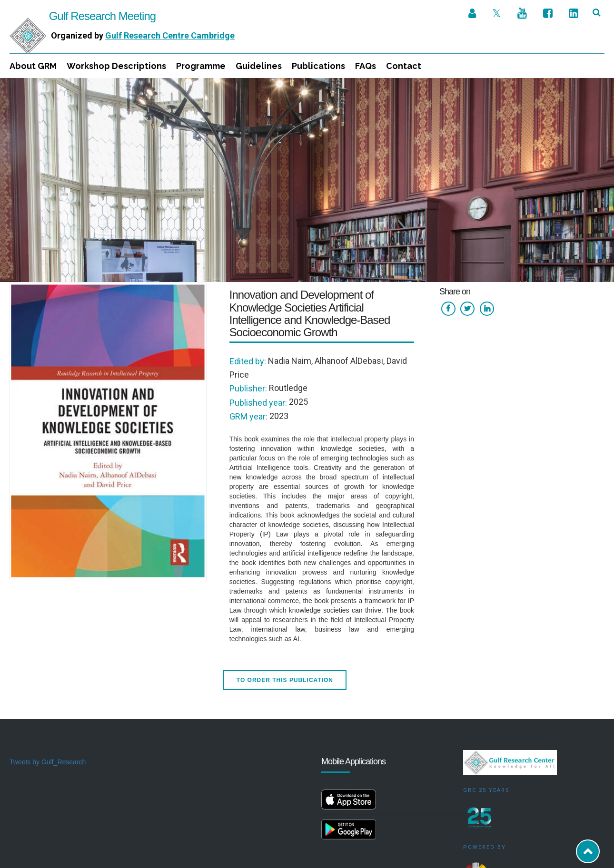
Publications (318, 66)
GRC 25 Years (486, 712)
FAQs (366, 66)
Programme (201, 66)
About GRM (33, 66)
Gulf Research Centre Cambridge (170, 35)
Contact (404, 66)
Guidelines (259, 66)
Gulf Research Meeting (83, 16)
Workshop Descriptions (116, 66)
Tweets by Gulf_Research (48, 684)
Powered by (485, 769)
